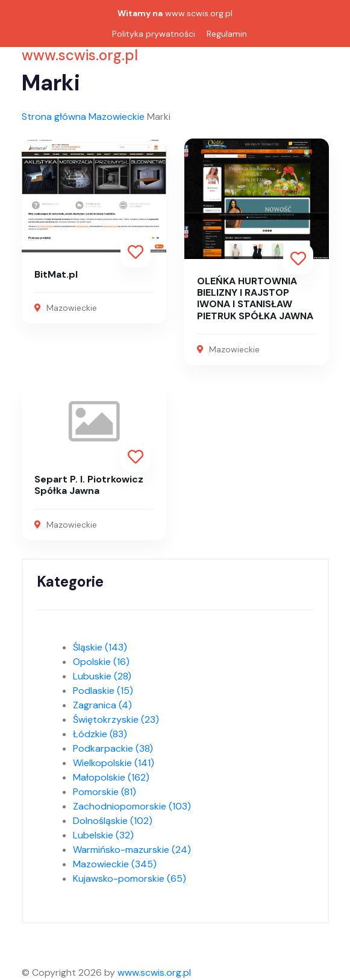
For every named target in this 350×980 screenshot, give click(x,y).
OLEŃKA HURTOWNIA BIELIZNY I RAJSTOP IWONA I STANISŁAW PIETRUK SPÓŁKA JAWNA (255, 298)
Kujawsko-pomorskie (130, 879)
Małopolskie (111, 777)
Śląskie (100, 647)
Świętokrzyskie (116, 719)
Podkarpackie (113, 748)
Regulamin (227, 34)
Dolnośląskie (113, 821)
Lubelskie (103, 835)
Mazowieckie (117, 117)
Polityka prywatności (154, 34)
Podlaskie (103, 691)
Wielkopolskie (114, 763)
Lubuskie (102, 676)
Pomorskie (105, 792)
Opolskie (101, 662)
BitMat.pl (56, 274)
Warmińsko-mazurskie (132, 850)
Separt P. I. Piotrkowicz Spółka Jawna (89, 485)
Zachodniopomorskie (132, 806)
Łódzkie (100, 734)
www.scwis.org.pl (199, 13)
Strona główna (54, 117)
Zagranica (102, 705)
